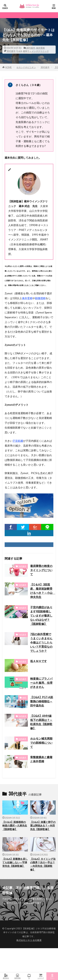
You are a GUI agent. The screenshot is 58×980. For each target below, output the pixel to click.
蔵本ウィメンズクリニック (36, 51)
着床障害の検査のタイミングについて (41, 570)
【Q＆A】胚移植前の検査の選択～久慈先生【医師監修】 (15, 826)
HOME (9, 67)
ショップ (41, 976)
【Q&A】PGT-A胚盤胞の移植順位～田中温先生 (42, 701)
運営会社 (6, 976)
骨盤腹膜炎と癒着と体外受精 (41, 759)
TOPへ (52, 976)
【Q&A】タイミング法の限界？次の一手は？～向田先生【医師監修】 (43, 864)
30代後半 (31, 48)
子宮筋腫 (18, 441)
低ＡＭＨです (39, 661)
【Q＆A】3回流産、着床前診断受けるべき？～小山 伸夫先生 (42, 591)
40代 (24, 698)
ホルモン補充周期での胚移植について (41, 743)
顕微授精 (40, 298)
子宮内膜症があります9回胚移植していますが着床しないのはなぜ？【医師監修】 (41, 616)
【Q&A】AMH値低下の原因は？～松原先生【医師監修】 (41, 722)
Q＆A (19, 51)
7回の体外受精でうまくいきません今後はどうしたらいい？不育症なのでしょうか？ (41, 642)
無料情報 (17, 976)
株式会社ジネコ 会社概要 (29, 940)
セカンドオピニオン (26, 67)
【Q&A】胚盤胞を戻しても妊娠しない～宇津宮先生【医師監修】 (15, 862)
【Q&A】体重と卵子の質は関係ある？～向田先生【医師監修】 (43, 826)
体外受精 (40, 48)
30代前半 (22, 608)
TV (29, 976)
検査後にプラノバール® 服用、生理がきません (41, 683)
